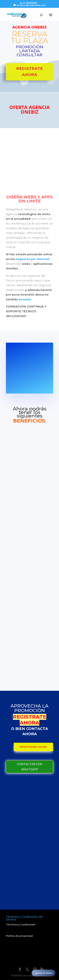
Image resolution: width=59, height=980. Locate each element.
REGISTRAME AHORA (33, 747)
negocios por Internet (33, 259)
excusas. (25, 299)
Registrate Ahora (30, 72)
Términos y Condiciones (21, 924)
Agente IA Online (43, 973)
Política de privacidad (19, 936)
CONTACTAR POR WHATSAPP (30, 767)
